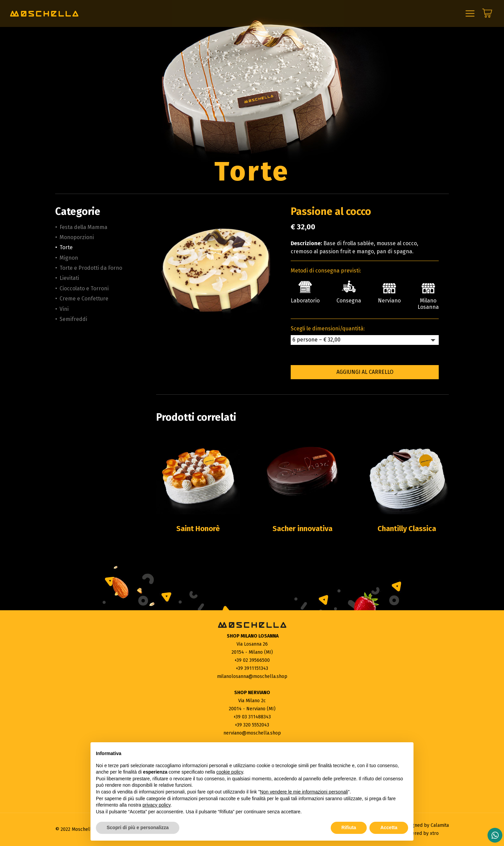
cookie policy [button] (230, 772)
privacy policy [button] (157, 805)
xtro (434, 833)
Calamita (440, 825)
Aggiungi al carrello (365, 372)
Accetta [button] (389, 827)
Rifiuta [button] (349, 827)
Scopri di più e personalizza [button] (138, 827)
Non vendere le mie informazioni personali (304, 792)
